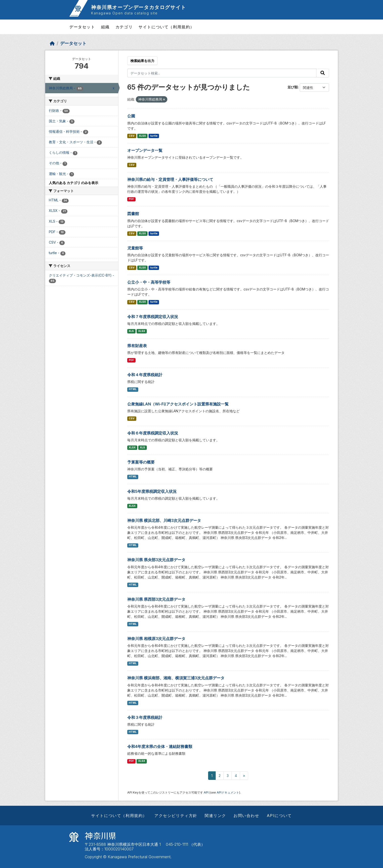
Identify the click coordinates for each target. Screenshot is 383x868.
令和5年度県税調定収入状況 (152, 491)
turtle (154, 136)
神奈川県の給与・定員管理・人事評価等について (170, 179)
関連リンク (215, 816)
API (206, 792)
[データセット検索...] (222, 73)
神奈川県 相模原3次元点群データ (156, 639)
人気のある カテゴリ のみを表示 (74, 183)
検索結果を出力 (142, 61)
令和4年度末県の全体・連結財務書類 (160, 746)
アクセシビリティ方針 (176, 816)
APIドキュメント (228, 792)
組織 (105, 27)
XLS (131, 331)
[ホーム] (52, 43)
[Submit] (323, 73)
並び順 (293, 87)
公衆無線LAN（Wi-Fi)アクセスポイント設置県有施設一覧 (178, 404)
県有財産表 (137, 346)
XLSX (142, 136)
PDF (131, 199)
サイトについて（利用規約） (166, 27)
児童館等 (135, 248)
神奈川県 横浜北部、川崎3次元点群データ (164, 520)
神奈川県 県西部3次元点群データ (156, 599)
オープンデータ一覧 (145, 150)
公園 (131, 116)
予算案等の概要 (141, 462)
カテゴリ (124, 27)
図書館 (133, 214)
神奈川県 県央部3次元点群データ (156, 560)
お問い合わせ (246, 816)
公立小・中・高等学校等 (149, 282)
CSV (132, 136)
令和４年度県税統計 (145, 375)
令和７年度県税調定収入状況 (153, 317)
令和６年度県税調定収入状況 (153, 433)
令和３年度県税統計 (145, 717)
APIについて (279, 816)
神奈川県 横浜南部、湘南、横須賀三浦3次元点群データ (176, 678)
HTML (133, 389)
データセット (82, 27)
